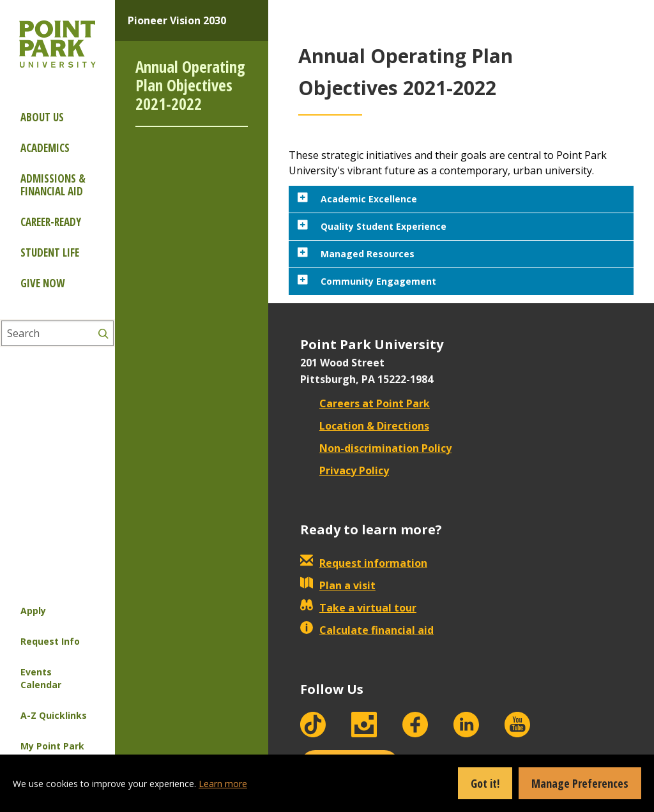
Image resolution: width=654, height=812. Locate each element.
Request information (364, 563)
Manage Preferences (580, 783)
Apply (33, 611)
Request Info (50, 641)
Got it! (485, 783)
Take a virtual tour (358, 608)
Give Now (42, 283)
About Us (42, 117)
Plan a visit (338, 585)
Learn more (223, 784)
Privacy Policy (345, 470)
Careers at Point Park (365, 403)
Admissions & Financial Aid (53, 185)
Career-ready (51, 222)
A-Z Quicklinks (54, 715)
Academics (45, 148)
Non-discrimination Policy (376, 448)
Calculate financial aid (367, 630)
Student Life (50, 252)
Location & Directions (365, 426)
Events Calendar (41, 678)
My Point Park (52, 746)
